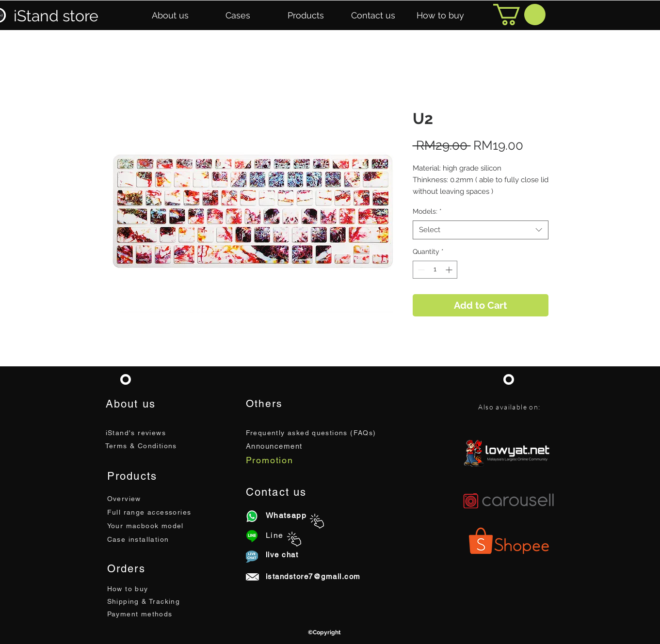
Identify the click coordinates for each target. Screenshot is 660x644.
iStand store (56, 16)
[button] (170, 16)
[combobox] (481, 230)
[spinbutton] (435, 270)
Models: (427, 211)
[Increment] (450, 270)
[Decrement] (420, 270)
